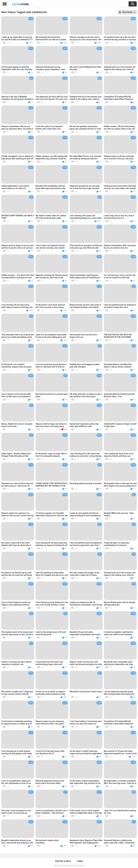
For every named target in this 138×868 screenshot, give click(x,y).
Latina (20, 4)
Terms (80, 861)
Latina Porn (66, 866)
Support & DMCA (63, 861)
